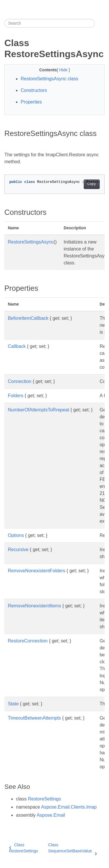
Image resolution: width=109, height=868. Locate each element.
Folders (16, 396)
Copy (92, 184)
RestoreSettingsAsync (31, 242)
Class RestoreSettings (24, 848)
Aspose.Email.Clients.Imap (69, 807)
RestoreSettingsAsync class (49, 79)
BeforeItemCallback (28, 318)
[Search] (50, 23)
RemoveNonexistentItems (34, 606)
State (13, 704)
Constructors (34, 90)
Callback (17, 346)
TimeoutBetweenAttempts (34, 718)
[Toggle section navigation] (100, 23)
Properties (31, 102)
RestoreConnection (28, 641)
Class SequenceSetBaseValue (72, 848)
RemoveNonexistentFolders (36, 571)
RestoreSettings (44, 799)
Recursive (18, 550)
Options (16, 535)
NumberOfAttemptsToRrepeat (39, 410)
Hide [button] (64, 70)
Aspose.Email (51, 815)
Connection (20, 381)
